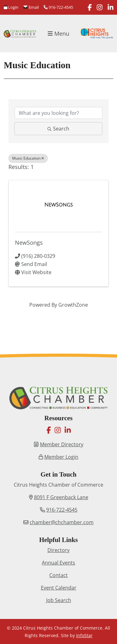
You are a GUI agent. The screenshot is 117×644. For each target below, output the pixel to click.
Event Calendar (59, 588)
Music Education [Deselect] (28, 158)
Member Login (61, 457)
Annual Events (58, 563)
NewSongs (29, 243)
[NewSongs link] (58, 205)
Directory (58, 550)
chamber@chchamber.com (62, 522)
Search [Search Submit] (58, 129)
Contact (58, 575)
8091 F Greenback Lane (61, 497)
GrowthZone (73, 305)
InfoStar (84, 635)
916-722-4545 (58, 7)
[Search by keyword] (58, 113)
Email (31, 7)
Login (11, 7)
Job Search (59, 600)
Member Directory (62, 444)
